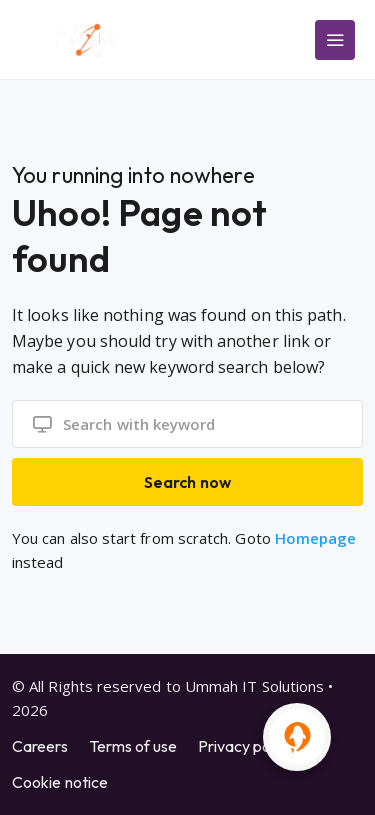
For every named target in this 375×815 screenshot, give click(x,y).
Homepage (316, 538)
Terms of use (133, 746)
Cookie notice (60, 782)
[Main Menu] (335, 40)
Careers (40, 746)
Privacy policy (246, 746)
